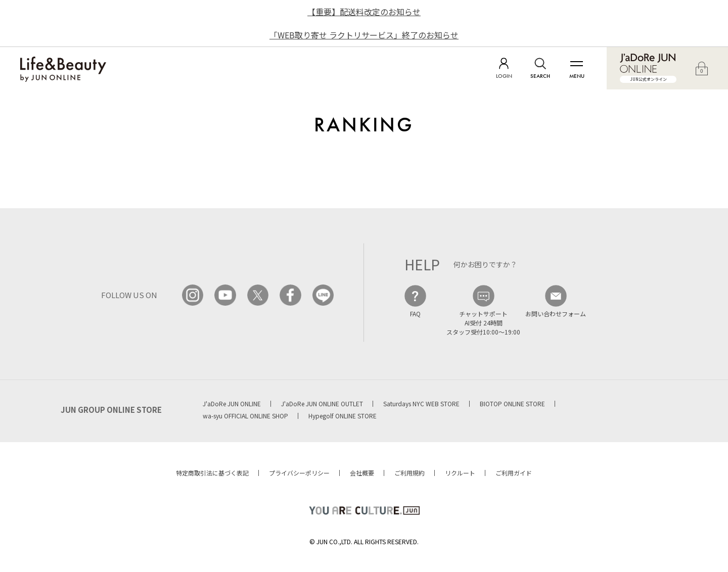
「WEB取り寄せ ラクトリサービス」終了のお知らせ (364, 35)
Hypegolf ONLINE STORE (343, 416)
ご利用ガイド (514, 473)
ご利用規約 (409, 473)
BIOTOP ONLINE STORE (512, 403)
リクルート (460, 473)
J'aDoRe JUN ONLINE (232, 403)
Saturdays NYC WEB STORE (421, 403)
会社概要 (362, 473)
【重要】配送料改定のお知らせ (364, 12)
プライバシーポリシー (299, 473)
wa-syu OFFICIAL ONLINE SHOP (245, 416)
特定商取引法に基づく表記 (212, 473)
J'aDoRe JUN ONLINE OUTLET (322, 403)
